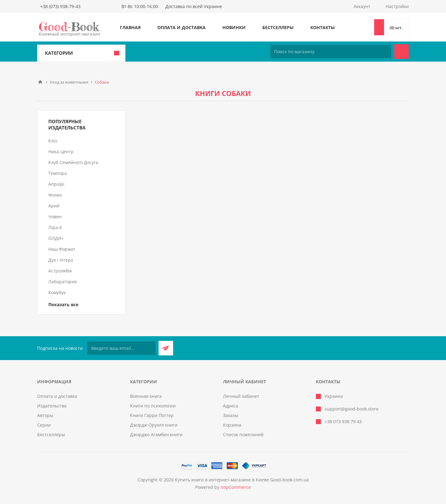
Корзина (232, 425)
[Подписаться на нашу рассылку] (121, 348)
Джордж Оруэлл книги (154, 425)
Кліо (53, 141)
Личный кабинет (241, 396)
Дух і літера (61, 260)
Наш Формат (62, 249)
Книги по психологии (153, 406)
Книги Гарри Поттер (152, 415)
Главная (130, 27)
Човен (55, 217)
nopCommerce (236, 487)
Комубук (57, 292)
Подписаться (166, 348)
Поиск (402, 52)
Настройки (397, 6)
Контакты (323, 27)
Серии (44, 425)
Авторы (45, 415)
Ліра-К (55, 227)
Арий (54, 206)
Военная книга (146, 396)
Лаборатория (63, 282)
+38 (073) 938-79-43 (60, 6)
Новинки (234, 27)
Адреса (231, 406)
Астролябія (60, 271)
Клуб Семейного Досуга (73, 162)
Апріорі (56, 184)
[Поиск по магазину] (331, 52)
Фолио (55, 195)
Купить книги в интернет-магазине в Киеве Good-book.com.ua (242, 480)
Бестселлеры (278, 27)
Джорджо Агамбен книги (156, 434)
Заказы (231, 415)
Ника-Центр (61, 152)
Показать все (63, 304)
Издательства (52, 406)
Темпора (58, 173)
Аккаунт (362, 6)
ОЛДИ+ (56, 238)
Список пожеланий (243, 434)
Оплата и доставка (181, 27)
